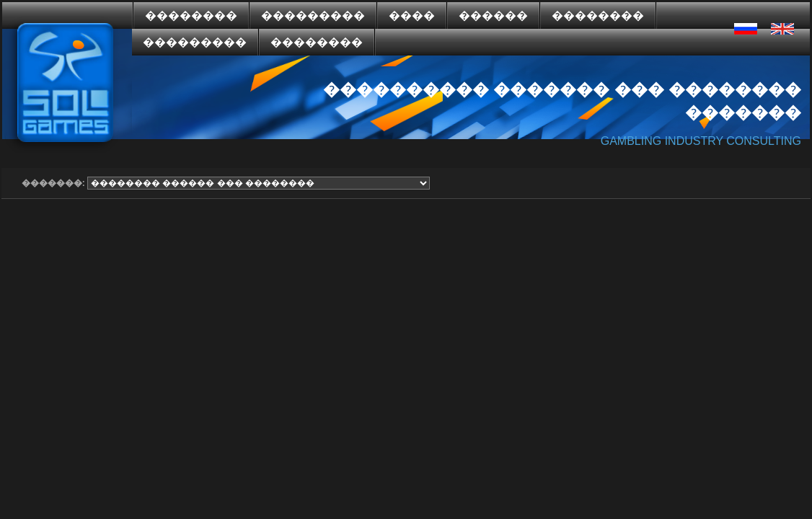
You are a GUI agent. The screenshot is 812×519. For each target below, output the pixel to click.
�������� (191, 15)
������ (493, 15)
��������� (313, 15)
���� (412, 15)
